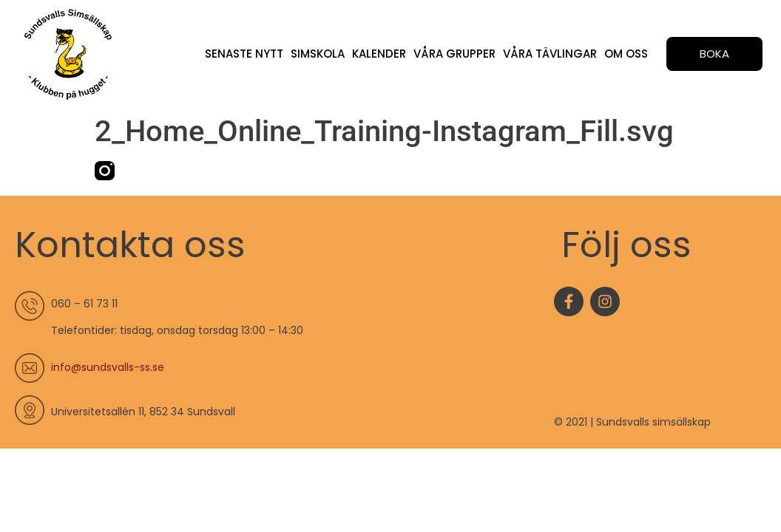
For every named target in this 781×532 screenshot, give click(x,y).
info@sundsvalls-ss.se (108, 367)
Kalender (378, 54)
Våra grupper (454, 54)
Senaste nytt (243, 54)
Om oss (626, 54)
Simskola (317, 54)
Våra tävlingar (550, 54)
